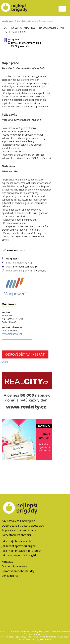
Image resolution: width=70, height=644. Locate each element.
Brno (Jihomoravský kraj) (26, 43)
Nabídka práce (7, 21)
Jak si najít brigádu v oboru (19, 541)
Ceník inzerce (10, 576)
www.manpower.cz (12, 334)
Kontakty (7, 562)
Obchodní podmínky (14, 566)
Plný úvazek (22, 46)
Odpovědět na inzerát (25, 354)
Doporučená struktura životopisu (23, 526)
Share (5, 362)
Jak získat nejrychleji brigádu (20, 555)
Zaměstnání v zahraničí (16, 535)
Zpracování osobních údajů (19, 571)
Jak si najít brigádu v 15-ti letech (22, 551)
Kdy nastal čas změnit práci (19, 521)
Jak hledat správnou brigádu (19, 546)
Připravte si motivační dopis (19, 530)
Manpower (14, 39)
